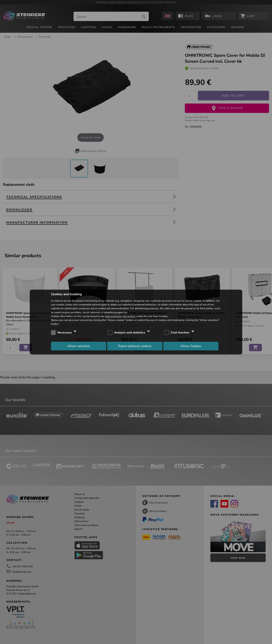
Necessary (64, 333)
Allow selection (79, 346)
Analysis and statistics (130, 333)
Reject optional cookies (135, 346)
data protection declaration (120, 316)
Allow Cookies (191, 346)
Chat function (180, 333)
